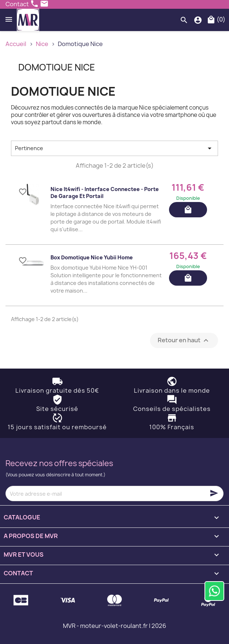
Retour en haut (184, 341)
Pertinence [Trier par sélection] (114, 148)
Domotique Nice (57, 67)
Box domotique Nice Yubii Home (92, 257)
